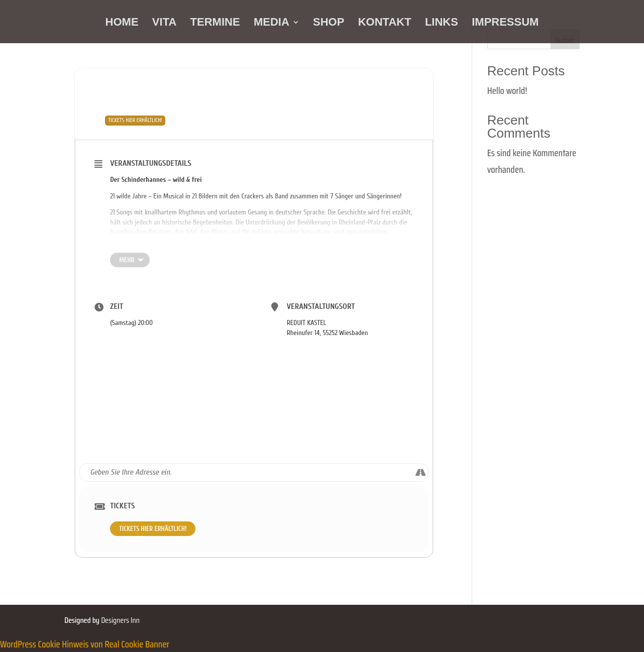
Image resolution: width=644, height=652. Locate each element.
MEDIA (272, 23)
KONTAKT (385, 23)
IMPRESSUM (505, 23)
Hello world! (507, 90)
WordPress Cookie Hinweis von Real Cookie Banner (85, 644)
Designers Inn (120, 620)
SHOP (329, 23)
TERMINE (215, 23)
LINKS (442, 23)
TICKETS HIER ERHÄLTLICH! (153, 529)
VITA (164, 23)
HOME (122, 23)
